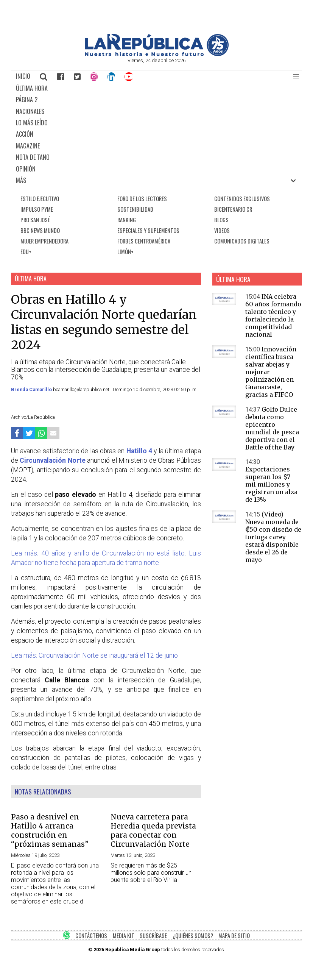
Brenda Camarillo (32, 389)
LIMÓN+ (125, 252)
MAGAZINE (28, 146)
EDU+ (26, 252)
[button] (296, 76)
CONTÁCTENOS (91, 936)
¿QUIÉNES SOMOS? (193, 936)
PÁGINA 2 (27, 100)
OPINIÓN (26, 169)
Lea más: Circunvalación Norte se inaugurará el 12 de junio (94, 655)
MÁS (21, 180)
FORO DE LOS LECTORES (142, 199)
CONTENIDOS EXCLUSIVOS (242, 199)
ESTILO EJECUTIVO (40, 199)
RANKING (127, 220)
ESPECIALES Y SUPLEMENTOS (148, 230)
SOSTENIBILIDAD (135, 209)
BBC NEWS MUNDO (40, 230)
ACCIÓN (25, 134)
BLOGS (221, 220)
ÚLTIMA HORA (32, 88)
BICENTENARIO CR (233, 209)
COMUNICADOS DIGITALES (242, 241)
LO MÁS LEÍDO (32, 123)
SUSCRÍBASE (153, 936)
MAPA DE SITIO (234, 936)
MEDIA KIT (124, 936)
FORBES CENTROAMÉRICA (144, 241)
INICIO (23, 76)
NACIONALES (30, 111)
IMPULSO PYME (37, 209)
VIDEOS (222, 230)
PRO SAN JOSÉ (35, 220)
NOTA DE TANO (33, 157)
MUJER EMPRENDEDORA (44, 241)
